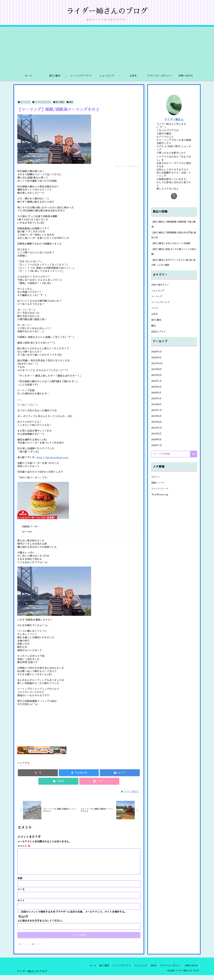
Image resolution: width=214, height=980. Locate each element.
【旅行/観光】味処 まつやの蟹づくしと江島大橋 (174, 252)
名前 (20, 883)
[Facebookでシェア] (79, 773)
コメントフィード (160, 489)
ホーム (93, 970)
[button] (99, 781)
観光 (70, 102)
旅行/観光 (59, 102)
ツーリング (24, 102)
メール (21, 894)
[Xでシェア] (38, 773)
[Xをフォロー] (174, 196)
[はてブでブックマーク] (120, 773)
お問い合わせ (191, 970)
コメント (24, 846)
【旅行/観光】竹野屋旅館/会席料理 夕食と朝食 (173, 224)
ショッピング (141, 970)
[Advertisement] (107, 48)
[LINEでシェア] (58, 781)
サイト (21, 906)
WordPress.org (160, 494)
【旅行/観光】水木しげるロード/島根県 (171, 243)
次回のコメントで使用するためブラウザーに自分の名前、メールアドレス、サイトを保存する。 (74, 917)
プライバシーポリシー (171, 970)
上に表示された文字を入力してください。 (41, 926)
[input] (174, 454)
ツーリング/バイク (42, 102)
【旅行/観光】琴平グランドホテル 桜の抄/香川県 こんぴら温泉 (173, 262)
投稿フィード (158, 483)
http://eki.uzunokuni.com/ (53, 457)
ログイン (156, 477)
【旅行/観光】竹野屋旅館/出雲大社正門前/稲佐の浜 (174, 235)
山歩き (153, 970)
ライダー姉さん (174, 120)
